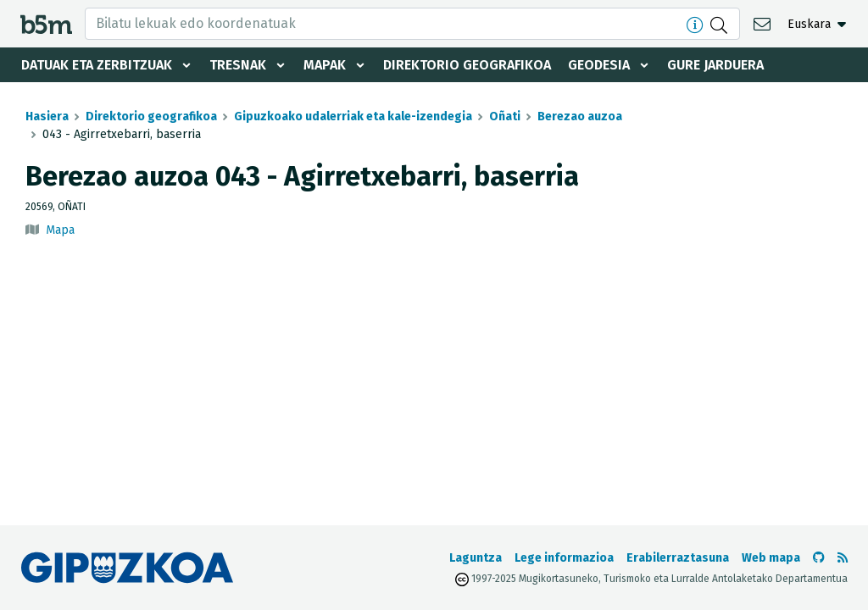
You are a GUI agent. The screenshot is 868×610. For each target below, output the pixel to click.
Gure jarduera (715, 65)
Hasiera (47, 116)
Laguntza (476, 558)
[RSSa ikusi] (843, 558)
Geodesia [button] (599, 65)
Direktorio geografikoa (467, 65)
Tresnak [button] (238, 65)
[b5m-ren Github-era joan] (819, 558)
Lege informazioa (564, 558)
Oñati (505, 116)
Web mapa (771, 558)
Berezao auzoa (580, 116)
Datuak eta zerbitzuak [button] (97, 65)
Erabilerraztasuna (678, 558)
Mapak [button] (325, 65)
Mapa (60, 230)
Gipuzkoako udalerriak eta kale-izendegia (353, 116)
